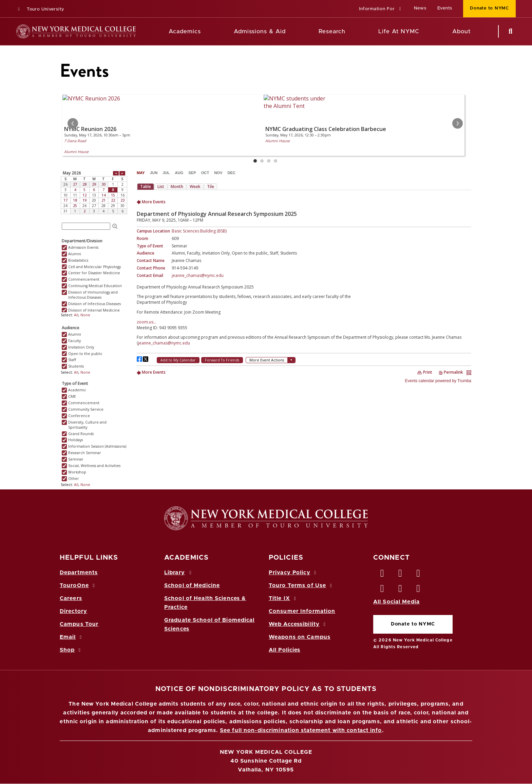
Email (72, 637)
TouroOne (78, 585)
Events (445, 8)
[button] (381, 9)
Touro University (40, 9)
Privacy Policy (293, 573)
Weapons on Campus (300, 637)
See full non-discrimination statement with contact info (301, 730)
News (420, 8)
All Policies (284, 650)
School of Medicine (192, 585)
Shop (71, 650)
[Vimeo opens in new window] (400, 590)
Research (332, 31)
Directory (73, 611)
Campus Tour (79, 624)
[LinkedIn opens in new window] (419, 575)
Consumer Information (302, 611)
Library (179, 573)
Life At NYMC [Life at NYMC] (399, 31)
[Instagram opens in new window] (382, 590)
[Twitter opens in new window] (400, 575)
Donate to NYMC (413, 624)
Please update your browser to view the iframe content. (266, 129)
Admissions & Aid (260, 31)
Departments (79, 573)
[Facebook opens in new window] (382, 575)
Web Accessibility (298, 624)
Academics (185, 31)
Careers (71, 598)
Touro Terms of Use (301, 585)
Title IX (283, 598)
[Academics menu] (206, 32)
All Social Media (396, 602)
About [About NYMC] (461, 31)
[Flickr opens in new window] (419, 590)
